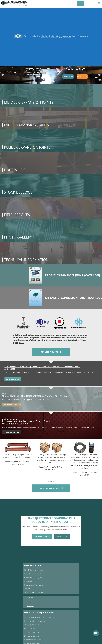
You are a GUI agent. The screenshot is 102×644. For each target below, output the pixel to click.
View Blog (13, 379)
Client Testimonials (51, 488)
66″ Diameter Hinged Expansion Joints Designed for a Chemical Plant (42, 367)
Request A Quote (51, 352)
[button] (99, 3)
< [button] (3, 75)
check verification (77, 36)
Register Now (12, 405)
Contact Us (82, 77)
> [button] (99, 75)
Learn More (68, 77)
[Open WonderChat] (96, 633)
